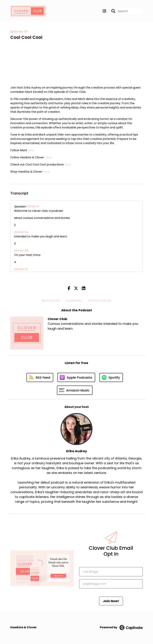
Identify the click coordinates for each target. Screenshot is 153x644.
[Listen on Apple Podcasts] (76, 377)
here (31, 150)
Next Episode (51, 301)
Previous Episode (100, 301)
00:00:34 (22, 232)
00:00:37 (22, 269)
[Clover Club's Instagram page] (104, 11)
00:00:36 (22, 251)
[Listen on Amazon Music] (75, 390)
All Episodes (74, 301)
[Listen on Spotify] (111, 377)
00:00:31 (33, 207)
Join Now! (111, 601)
